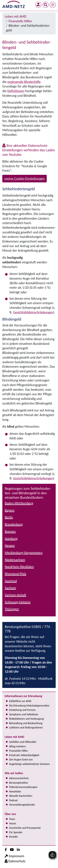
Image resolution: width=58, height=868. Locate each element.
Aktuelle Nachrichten (21, 796)
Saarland (11, 581)
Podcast (13, 800)
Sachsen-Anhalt (15, 595)
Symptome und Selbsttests (24, 714)
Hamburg (11, 539)
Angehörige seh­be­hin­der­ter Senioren (29, 764)
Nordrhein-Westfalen (19, 567)
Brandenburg (14, 524)
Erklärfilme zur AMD (20, 701)
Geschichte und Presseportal (25, 828)
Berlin (9, 517)
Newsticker (15, 791)
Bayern (10, 510)
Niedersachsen (15, 560)
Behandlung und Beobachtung (26, 723)
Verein (13, 823)
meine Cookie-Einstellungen (25, 179)
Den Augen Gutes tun (21, 759)
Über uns (10, 814)
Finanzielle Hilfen (20, 21)
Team (12, 819)
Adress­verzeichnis (19, 778)
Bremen (10, 531)
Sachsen (10, 588)
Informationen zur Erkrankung (23, 696)
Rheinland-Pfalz (16, 574)
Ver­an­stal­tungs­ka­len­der (22, 805)
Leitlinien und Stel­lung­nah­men (26, 728)
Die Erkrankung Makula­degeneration (29, 706)
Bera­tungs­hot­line (19, 783)
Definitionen (16, 91)
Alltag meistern (17, 746)
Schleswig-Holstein (18, 602)
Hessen (10, 546)
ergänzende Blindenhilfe (24, 82)
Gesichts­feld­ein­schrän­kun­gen (33, 312)
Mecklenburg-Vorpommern (24, 553)
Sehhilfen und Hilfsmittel (23, 742)
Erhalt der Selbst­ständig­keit (24, 755)
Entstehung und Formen (22, 710)
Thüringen (12, 609)
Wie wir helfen (14, 773)
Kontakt (13, 837)
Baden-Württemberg (19, 503)
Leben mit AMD (16, 16)
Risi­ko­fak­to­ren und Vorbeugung (26, 719)
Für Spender (16, 832)
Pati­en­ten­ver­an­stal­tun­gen (23, 787)
